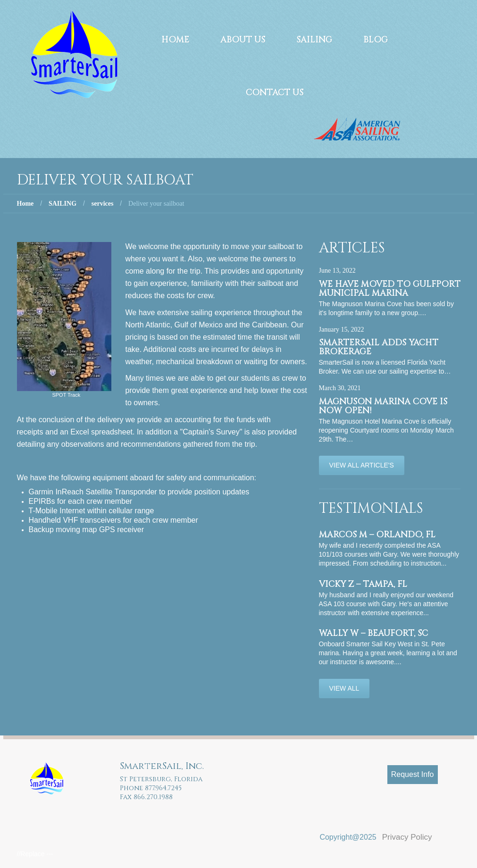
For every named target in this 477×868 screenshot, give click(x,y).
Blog (376, 40)
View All (344, 688)
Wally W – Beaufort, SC (373, 633)
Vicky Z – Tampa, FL (363, 584)
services (103, 204)
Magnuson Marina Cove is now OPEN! (383, 406)
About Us (243, 40)
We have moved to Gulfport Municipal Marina (390, 289)
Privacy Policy (407, 837)
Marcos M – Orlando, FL (377, 535)
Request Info (413, 774)
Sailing (314, 40)
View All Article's (362, 465)
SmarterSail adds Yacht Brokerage (379, 347)
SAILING (63, 204)
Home (175, 40)
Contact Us (275, 93)
